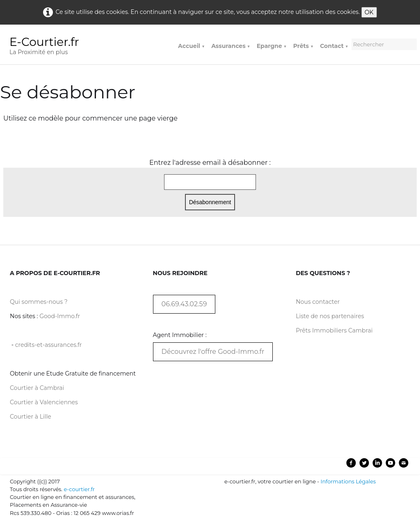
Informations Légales (348, 482)
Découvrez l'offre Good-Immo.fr (213, 352)
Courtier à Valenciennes (44, 402)
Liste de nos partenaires (330, 316)
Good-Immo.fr (60, 316)
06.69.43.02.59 (184, 304)
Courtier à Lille (31, 417)
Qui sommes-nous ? (39, 302)
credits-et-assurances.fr (49, 345)
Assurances (231, 46)
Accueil (191, 46)
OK (369, 12)
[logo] (48, 47)
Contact (334, 46)
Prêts (303, 46)
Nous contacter (318, 302)
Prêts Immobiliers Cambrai (334, 330)
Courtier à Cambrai (37, 388)
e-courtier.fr (79, 489)
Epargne (272, 46)
